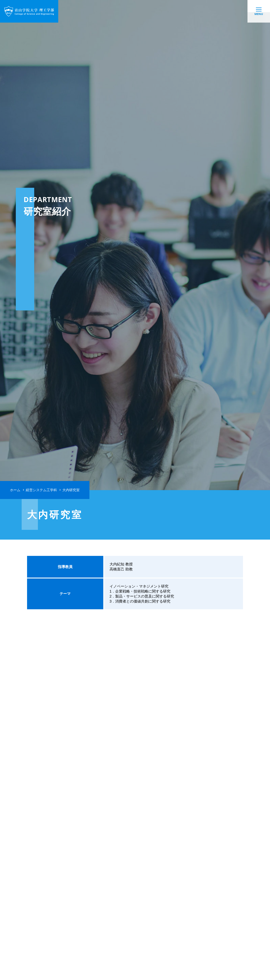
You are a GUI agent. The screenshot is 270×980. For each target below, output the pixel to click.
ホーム (15, 490)
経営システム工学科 (41, 490)
